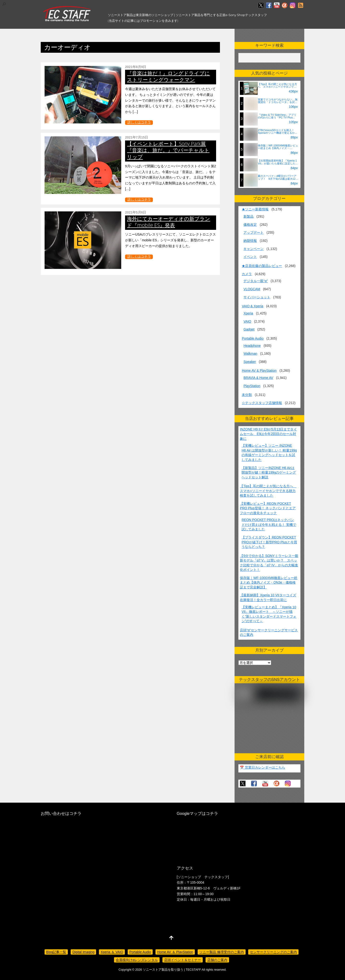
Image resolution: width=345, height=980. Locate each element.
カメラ (247, 274)
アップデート (253, 232)
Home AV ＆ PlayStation (175, 952)
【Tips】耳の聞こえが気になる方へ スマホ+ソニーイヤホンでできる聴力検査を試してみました (268, 491)
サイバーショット (257, 297)
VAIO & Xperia (252, 306)
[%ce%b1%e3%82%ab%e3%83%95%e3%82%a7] (285, 6)
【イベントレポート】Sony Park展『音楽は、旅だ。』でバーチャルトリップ (168, 150)
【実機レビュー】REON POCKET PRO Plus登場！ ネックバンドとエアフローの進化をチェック (268, 508)
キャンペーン (253, 249)
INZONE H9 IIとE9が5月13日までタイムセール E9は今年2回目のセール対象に (268, 434)
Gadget (249, 329)
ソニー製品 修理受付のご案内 (222, 952)
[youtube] (277, 6)
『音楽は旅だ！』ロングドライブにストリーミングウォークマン (168, 76)
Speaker (250, 362)
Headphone (252, 346)
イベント (250, 257)
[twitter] (261, 6)
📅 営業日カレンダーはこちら (262, 767)
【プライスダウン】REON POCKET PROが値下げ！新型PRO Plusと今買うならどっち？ (269, 542)
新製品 (248, 216)
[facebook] (269, 6)
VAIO (247, 321)
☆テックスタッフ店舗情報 (262, 403)
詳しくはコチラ (139, 122)
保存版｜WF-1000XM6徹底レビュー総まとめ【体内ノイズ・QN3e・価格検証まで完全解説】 (269, 583)
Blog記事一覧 (56, 952)
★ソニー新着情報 (255, 209)
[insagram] (293, 6)
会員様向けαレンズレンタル (137, 960)
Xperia (248, 313)
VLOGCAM (252, 289)
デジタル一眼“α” (256, 281)
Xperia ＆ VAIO (112, 952)
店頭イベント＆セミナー (183, 960)
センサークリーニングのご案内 (273, 952)
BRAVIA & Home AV (258, 378)
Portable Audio (253, 338)
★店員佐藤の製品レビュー (262, 266)
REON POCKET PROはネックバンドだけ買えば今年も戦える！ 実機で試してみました (269, 525)
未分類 (247, 395)
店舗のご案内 (217, 960)
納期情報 (250, 241)
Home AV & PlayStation (259, 371)
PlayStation (252, 386)
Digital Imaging (83, 952)
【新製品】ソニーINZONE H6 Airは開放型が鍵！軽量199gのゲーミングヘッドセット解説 (269, 473)
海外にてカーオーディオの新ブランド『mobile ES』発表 (169, 222)
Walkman (250, 354)
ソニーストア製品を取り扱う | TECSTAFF (172, 970)
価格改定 (250, 225)
